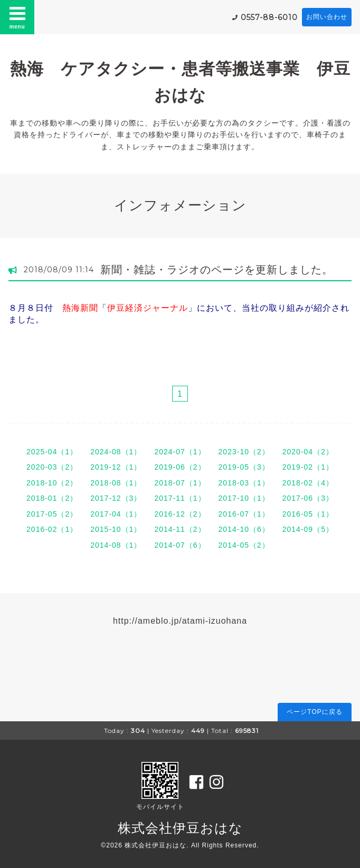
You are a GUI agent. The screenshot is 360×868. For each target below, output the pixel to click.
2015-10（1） (116, 529)
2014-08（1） (116, 545)
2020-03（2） (52, 467)
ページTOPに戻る (314, 712)
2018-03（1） (244, 483)
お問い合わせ (327, 17)
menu (17, 17)
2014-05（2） (244, 545)
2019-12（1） (116, 467)
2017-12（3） (116, 498)
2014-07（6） (180, 545)
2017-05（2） (52, 514)
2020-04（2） (308, 452)
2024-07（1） (180, 452)
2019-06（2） (180, 467)
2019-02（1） (308, 467)
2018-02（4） (308, 483)
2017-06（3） (308, 498)
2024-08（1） (116, 452)
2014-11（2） (180, 529)
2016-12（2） (180, 514)
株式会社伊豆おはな (180, 828)
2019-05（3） (244, 467)
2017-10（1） (244, 498)
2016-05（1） (308, 514)
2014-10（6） (244, 529)
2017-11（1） (180, 498)
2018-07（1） (180, 483)
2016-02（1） (52, 529)
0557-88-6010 (269, 17)
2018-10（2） (52, 483)
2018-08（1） (116, 483)
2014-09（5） (308, 529)
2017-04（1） (116, 514)
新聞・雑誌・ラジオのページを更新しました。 (217, 270)
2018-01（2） (52, 498)
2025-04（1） (52, 452)
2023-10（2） (244, 452)
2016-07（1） (244, 514)
